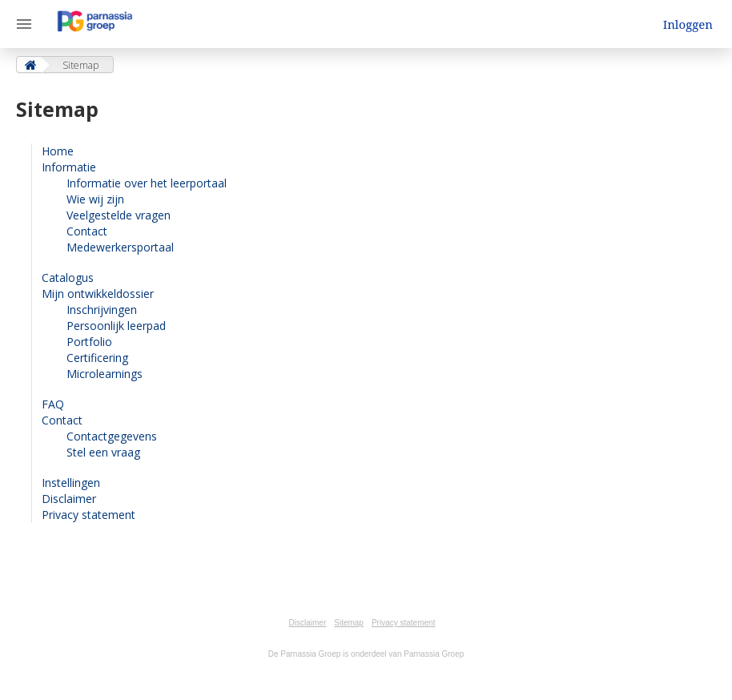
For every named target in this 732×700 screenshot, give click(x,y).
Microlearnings (105, 374)
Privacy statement (88, 515)
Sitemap (349, 623)
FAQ (53, 404)
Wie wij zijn (95, 199)
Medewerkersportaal (120, 247)
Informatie (69, 167)
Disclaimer (69, 499)
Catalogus (68, 278)
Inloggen (688, 24)
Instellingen (71, 483)
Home (58, 151)
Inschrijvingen (102, 310)
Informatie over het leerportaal (147, 183)
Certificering (97, 358)
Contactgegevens (112, 436)
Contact (87, 231)
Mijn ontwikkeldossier (98, 294)
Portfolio (89, 342)
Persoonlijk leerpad (116, 326)
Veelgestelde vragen (119, 215)
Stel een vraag (103, 452)
